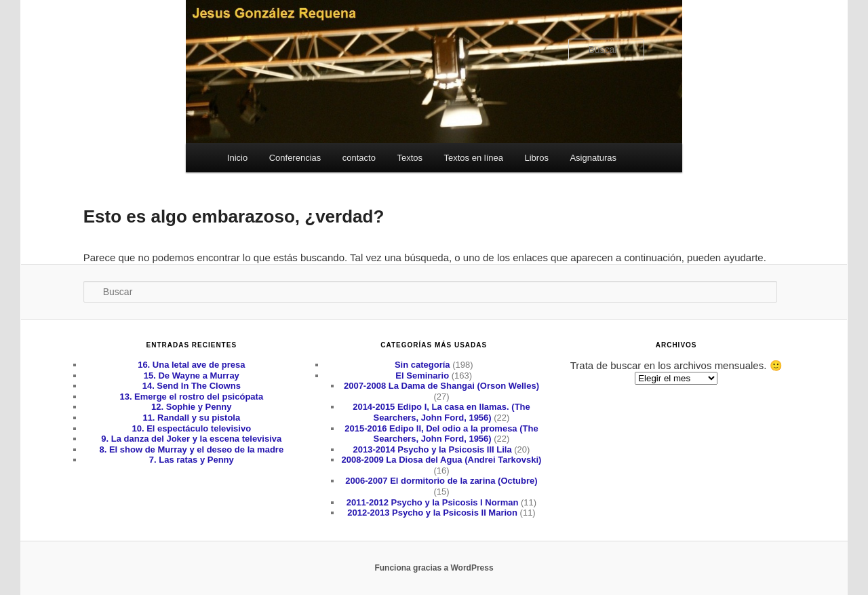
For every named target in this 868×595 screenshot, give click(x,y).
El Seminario (422, 376)
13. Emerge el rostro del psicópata (191, 397)
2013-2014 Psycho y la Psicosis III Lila (433, 449)
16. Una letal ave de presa (191, 365)
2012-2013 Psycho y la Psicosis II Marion (432, 513)
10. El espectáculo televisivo (192, 428)
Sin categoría (422, 365)
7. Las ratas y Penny (192, 460)
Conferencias (295, 158)
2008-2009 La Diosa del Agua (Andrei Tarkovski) (442, 460)
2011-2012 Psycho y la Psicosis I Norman (433, 502)
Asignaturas (593, 158)
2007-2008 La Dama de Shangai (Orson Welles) (441, 386)
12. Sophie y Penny (192, 407)
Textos (410, 158)
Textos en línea (474, 158)
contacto (359, 158)
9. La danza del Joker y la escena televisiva (191, 439)
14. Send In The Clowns (192, 386)
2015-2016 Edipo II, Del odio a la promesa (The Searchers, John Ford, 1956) (441, 434)
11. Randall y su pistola (191, 418)
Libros (536, 158)
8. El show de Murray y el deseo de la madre (191, 449)
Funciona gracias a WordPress (434, 568)
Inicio (237, 158)
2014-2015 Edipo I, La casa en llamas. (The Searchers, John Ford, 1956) (441, 412)
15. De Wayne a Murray (192, 376)
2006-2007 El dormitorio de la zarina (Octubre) (441, 481)
